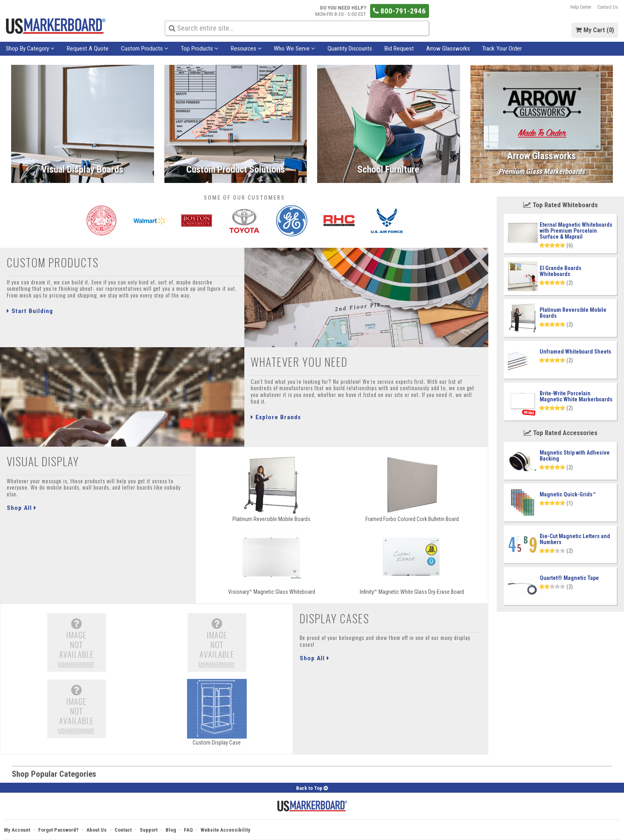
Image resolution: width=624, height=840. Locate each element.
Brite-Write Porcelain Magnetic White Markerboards (576, 396)
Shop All (22, 508)
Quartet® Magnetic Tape (569, 578)
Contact (123, 830)
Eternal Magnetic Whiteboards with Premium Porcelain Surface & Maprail (576, 231)
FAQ (188, 830)
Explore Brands (276, 417)
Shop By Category (30, 49)
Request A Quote (88, 49)
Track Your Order (502, 49)
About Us (97, 830)
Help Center (581, 7)
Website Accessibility (225, 830)
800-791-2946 (399, 11)
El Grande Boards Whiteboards (561, 271)
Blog (171, 830)
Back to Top (312, 788)
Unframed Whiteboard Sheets (575, 352)
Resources (246, 49)
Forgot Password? (58, 830)
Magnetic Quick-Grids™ (568, 494)
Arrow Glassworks (448, 49)
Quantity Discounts (350, 49)
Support (149, 830)
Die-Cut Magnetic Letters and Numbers (575, 539)
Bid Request (399, 49)
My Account (17, 830)
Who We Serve (294, 49)
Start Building (30, 311)
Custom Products (145, 49)
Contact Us (608, 7)
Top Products (200, 49)
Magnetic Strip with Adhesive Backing (575, 456)
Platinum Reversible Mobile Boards (573, 313)
